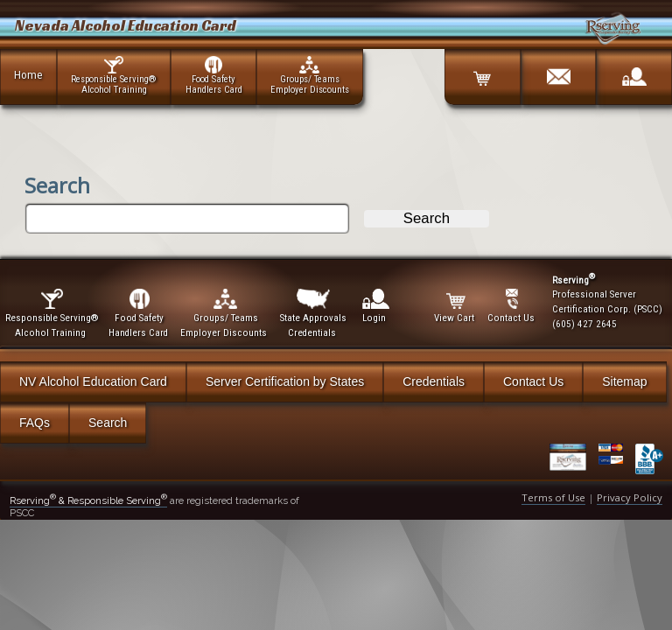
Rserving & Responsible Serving (88, 500)
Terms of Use (553, 497)
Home (28, 74)
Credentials (434, 381)
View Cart (455, 306)
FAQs (35, 423)
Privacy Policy (630, 497)
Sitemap (624, 381)
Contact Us (533, 381)
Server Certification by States (285, 381)
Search (108, 423)
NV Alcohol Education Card (93, 381)
